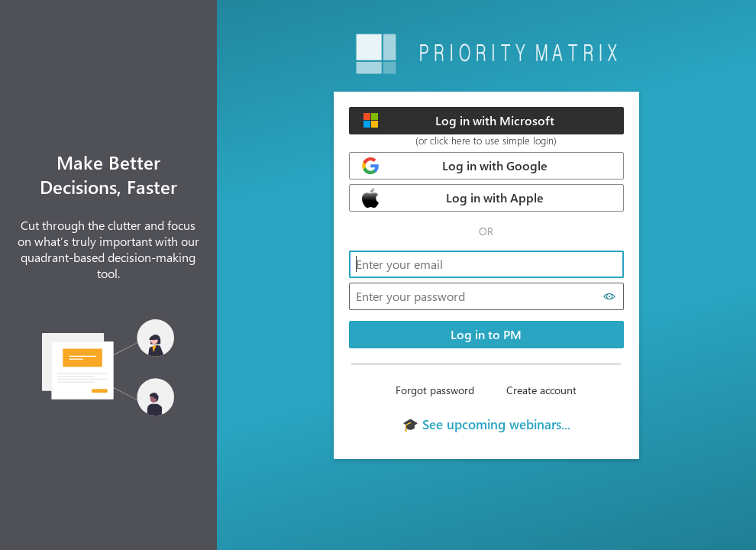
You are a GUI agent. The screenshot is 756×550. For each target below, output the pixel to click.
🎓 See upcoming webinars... (486, 424)
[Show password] (610, 296)
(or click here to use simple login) (486, 140)
